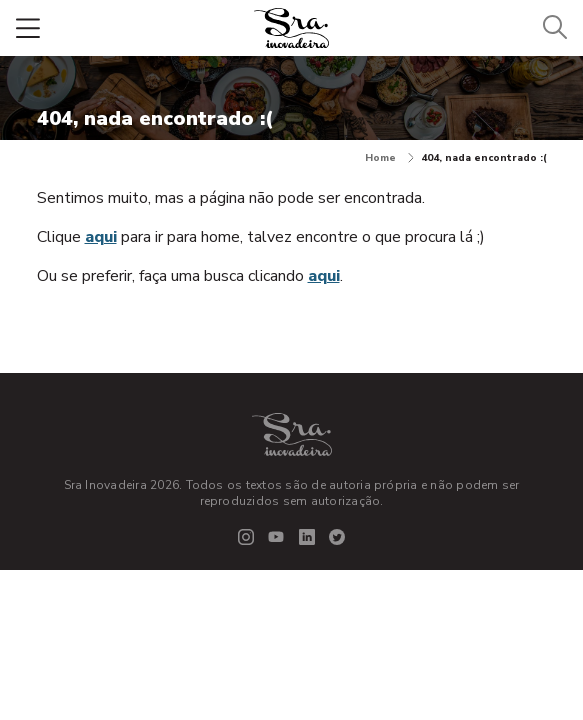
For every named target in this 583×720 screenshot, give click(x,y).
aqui (101, 237)
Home (389, 158)
